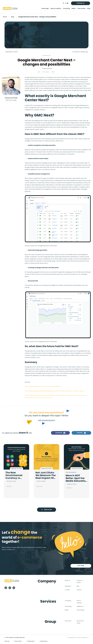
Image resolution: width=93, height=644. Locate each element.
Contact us (81, 3)
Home (5, 17)
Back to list (46, 510)
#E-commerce (46, 72)
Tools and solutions (71, 472)
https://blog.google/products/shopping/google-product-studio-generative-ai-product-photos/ (55, 391)
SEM (49, 56)
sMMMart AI (80, 607)
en (67, 3)
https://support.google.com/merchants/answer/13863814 (43, 387)
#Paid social (39, 486)
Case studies (81, 9)
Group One (68, 621)
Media (74, 9)
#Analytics (9, 486)
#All (39, 72)
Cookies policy (31, 641)
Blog (89, 9)
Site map (7, 641)
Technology (45, 9)
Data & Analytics (56, 9)
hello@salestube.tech (47, 420)
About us (67, 581)
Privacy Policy (18, 641)
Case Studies (81, 610)
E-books (67, 590)
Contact (79, 590)
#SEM (53, 72)
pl (64, 3)
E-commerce (45, 56)
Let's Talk (81, 566)
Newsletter (68, 586)
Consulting (66, 9)
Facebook (60, 433)
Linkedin (81, 433)
